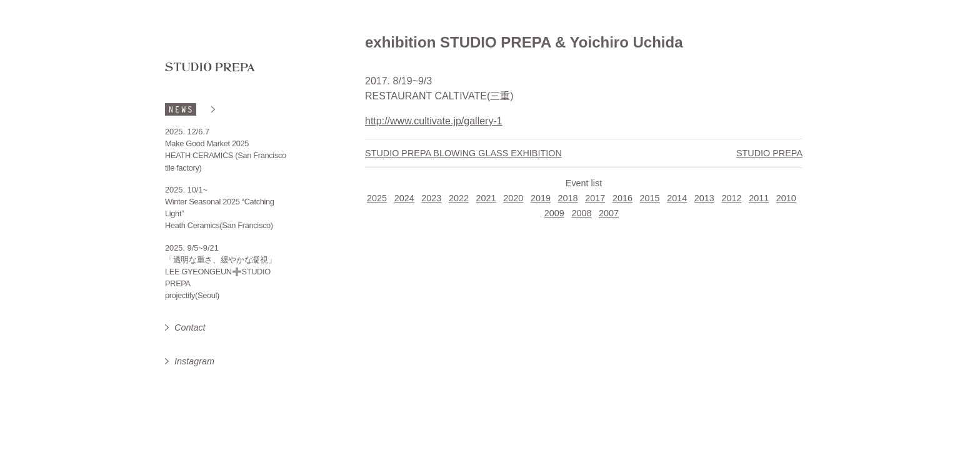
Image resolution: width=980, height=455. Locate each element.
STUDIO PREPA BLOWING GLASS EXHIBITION (463, 153)
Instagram (194, 361)
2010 (786, 198)
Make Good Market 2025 (207, 143)
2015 (650, 198)
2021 (486, 198)
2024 (404, 198)
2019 (541, 198)
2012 (732, 198)
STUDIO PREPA (769, 153)
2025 (377, 198)
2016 (622, 198)
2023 (431, 198)
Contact (190, 327)
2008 (581, 213)
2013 (704, 198)
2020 (513, 198)
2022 (459, 198)
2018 (568, 198)
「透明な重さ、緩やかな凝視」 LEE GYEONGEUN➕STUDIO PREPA (221, 272)
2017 (595, 198)
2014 (677, 198)
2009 (554, 213)
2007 (609, 213)
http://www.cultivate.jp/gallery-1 (434, 121)
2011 (759, 198)
